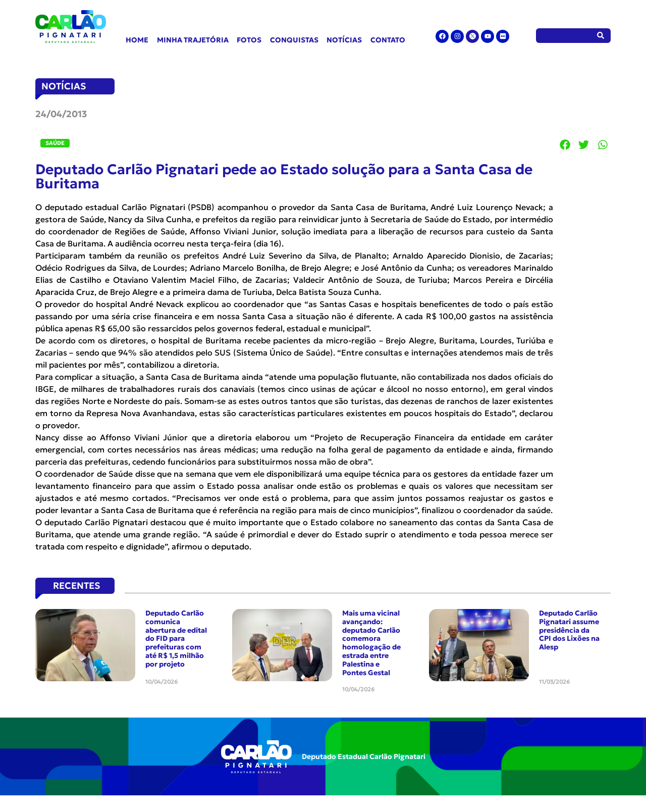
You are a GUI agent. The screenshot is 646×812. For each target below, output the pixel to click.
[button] (565, 144)
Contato (388, 40)
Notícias (344, 40)
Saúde (55, 143)
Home (137, 40)
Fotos (249, 40)
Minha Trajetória (193, 40)
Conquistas (294, 40)
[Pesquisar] (601, 36)
